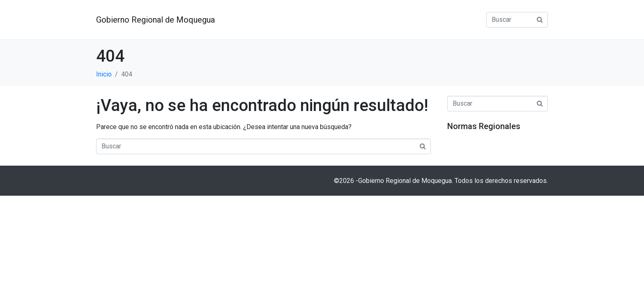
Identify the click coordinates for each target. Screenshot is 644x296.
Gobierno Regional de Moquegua (155, 20)
